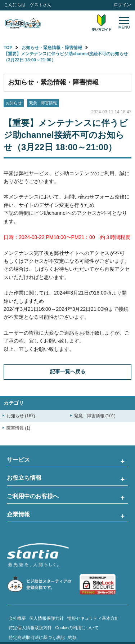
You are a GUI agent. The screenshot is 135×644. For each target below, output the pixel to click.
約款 (72, 638)
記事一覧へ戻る (68, 371)
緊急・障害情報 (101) (95, 416)
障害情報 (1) (18, 428)
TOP (8, 48)
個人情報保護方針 (46, 618)
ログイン (122, 5)
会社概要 (17, 618)
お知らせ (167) (21, 416)
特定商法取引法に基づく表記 (37, 638)
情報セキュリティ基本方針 (93, 618)
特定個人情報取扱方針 (30, 628)
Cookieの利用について (77, 628)
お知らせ (14, 103)
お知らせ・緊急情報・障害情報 (52, 48)
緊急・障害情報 (43, 103)
